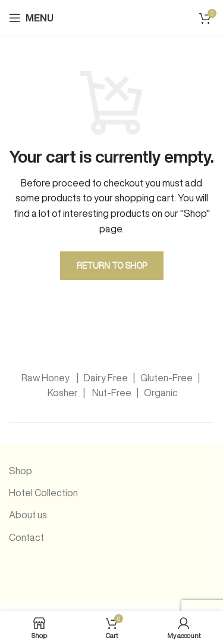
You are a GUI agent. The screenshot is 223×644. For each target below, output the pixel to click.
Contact (26, 537)
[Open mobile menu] (31, 18)
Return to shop (112, 266)
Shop (21, 471)
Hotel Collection (43, 493)
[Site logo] (125, 17)
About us (28, 515)
